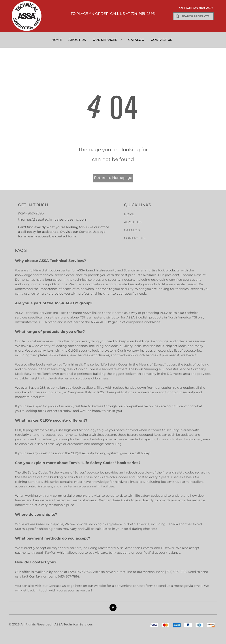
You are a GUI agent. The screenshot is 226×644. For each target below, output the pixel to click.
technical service (52, 275)
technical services (87, 280)
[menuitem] (58, 40)
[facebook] (113, 608)
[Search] (193, 16)
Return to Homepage (113, 178)
